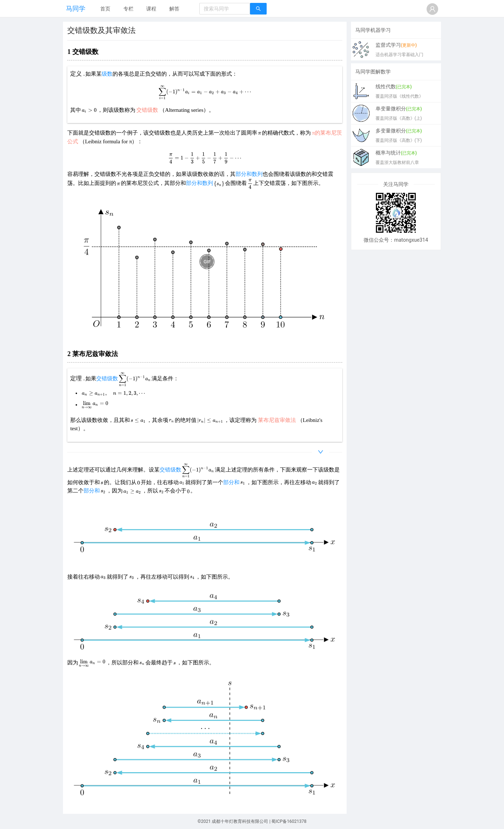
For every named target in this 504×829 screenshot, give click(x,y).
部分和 (231, 482)
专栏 (128, 9)
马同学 (76, 9)
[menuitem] (105, 9)
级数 (107, 74)
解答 (174, 9)
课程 (151, 9)
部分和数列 (249, 174)
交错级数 (107, 378)
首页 (105, 9)
